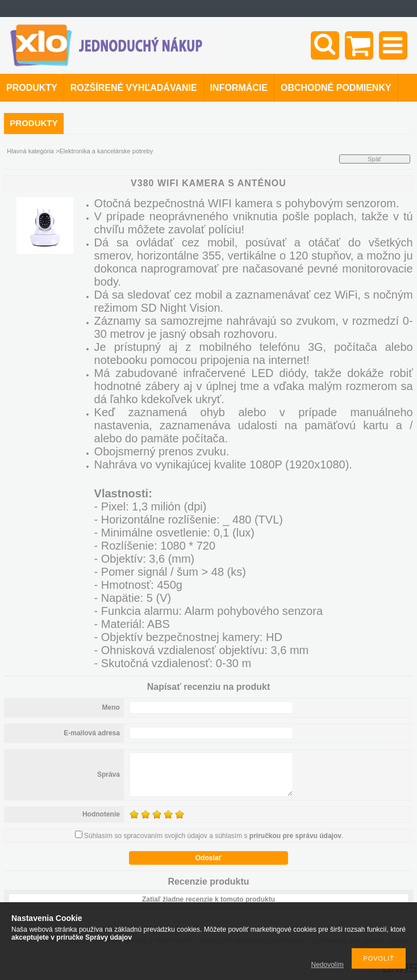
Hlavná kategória (30, 151)
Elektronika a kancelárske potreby (106, 151)
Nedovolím (328, 965)
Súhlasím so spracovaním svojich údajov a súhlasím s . (214, 836)
